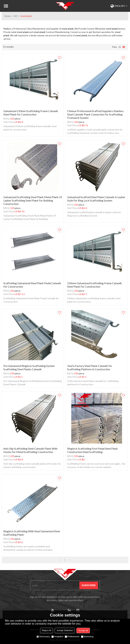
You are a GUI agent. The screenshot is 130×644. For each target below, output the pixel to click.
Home (7, 16)
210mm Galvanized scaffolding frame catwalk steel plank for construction (95, 285)
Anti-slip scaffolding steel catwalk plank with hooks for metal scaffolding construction (30, 450)
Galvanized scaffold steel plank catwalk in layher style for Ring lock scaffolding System (96, 199)
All (15, 16)
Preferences (72, 636)
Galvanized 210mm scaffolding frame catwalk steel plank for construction (31, 113)
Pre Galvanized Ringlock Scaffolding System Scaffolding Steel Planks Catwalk (29, 367)
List (120, 47)
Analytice (57, 636)
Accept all (83, 630)
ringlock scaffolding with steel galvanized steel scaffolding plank (32, 533)
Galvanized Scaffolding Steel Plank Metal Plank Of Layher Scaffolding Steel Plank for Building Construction (33, 200)
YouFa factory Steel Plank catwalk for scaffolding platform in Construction (90, 367)
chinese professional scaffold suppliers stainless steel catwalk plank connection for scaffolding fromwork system (95, 114)
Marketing (87, 636)
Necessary (43, 636)
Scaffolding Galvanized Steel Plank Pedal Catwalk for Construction (32, 285)
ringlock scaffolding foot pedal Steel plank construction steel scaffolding (93, 450)
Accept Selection (65, 630)
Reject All (47, 630)
